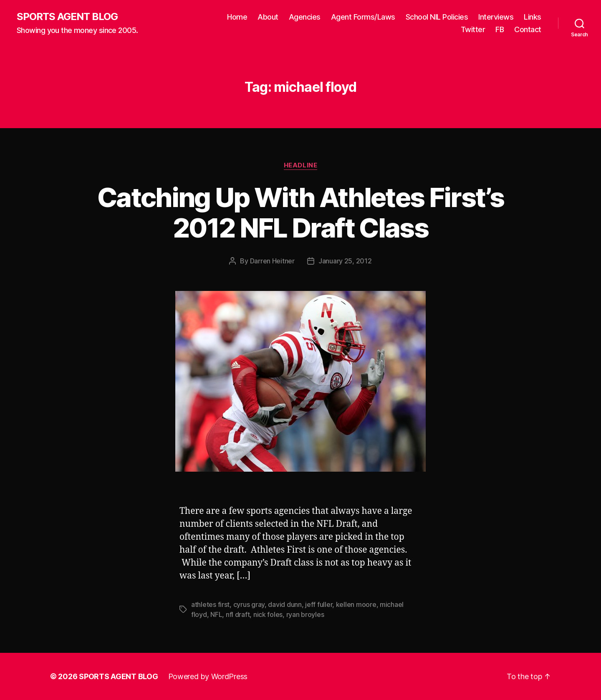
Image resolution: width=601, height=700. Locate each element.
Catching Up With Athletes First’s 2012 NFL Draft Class (300, 212)
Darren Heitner (272, 261)
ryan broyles (305, 614)
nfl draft (238, 614)
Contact (528, 29)
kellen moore (356, 604)
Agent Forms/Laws (363, 17)
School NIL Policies (437, 17)
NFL (216, 614)
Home (237, 17)
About (268, 17)
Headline (300, 165)
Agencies (305, 17)
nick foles (268, 614)
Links (533, 17)
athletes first (210, 604)
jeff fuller (319, 604)
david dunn (285, 604)
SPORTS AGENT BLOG (67, 17)
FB (500, 29)
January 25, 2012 (345, 261)
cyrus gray (249, 604)
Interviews (496, 17)
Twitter (473, 29)
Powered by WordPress (208, 676)
